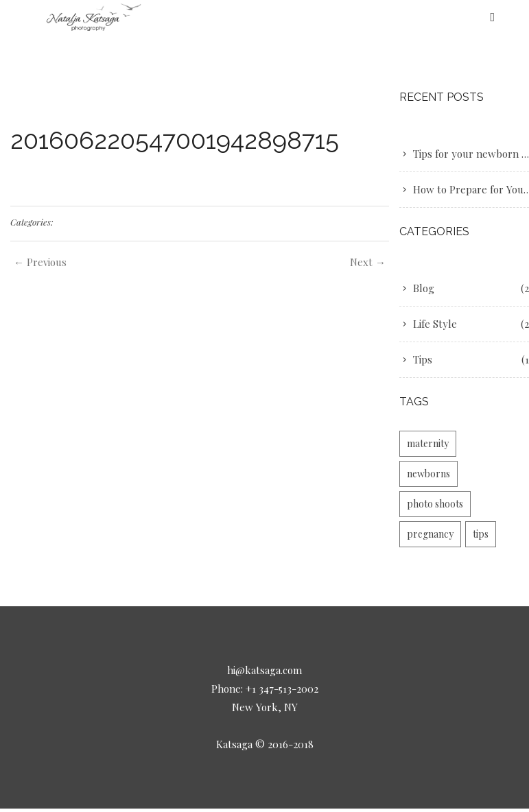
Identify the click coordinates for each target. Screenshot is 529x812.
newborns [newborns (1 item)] (428, 474)
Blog (424, 288)
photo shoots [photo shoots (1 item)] (435, 504)
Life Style (435, 324)
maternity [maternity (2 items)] (428, 443)
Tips (423, 359)
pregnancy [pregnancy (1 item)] (430, 534)
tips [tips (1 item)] (481, 534)
